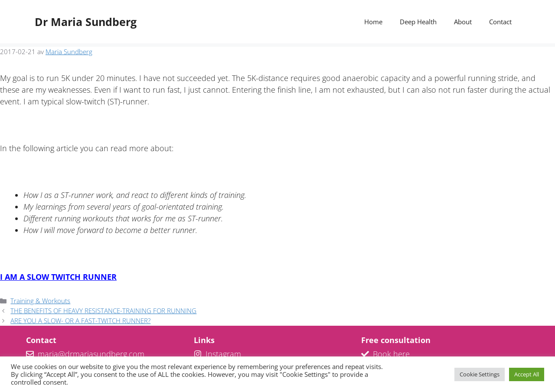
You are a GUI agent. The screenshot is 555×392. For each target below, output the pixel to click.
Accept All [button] (527, 374)
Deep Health (418, 22)
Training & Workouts (40, 301)
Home (373, 22)
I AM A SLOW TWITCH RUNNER (58, 277)
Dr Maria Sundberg (86, 22)
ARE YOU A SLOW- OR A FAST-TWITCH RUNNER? (80, 321)
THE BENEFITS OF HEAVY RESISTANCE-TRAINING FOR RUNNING (103, 311)
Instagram (223, 354)
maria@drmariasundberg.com (91, 354)
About (463, 22)
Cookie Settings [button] (480, 374)
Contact (500, 22)
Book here (391, 354)
